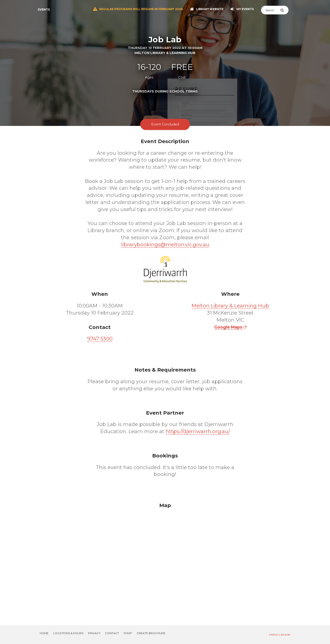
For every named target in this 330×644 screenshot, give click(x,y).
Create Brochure (151, 633)
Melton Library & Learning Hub (230, 306)
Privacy (94, 633)
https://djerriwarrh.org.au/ (198, 431)
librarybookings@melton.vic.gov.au (165, 245)
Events (44, 10)
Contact (112, 633)
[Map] (165, 558)
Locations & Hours (68, 633)
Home (44, 633)
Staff (128, 633)
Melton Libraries (280, 634)
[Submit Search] (284, 10)
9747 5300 (100, 339)
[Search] (271, 10)
